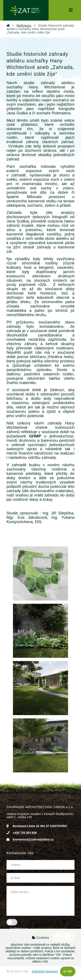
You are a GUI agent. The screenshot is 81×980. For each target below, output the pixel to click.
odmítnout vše (18, 971)
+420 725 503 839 (25, 833)
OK (68, 971)
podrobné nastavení (45, 971)
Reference (24, 26)
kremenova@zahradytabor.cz (33, 840)
